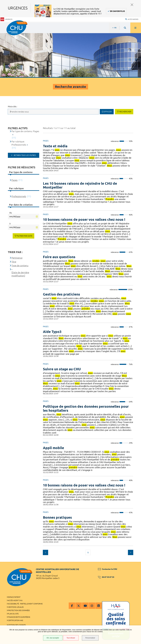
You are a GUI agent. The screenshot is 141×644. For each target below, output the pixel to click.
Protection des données (19, 610)
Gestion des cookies (17, 625)
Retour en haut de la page (134, 562)
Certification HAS (15, 620)
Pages (14, 180)
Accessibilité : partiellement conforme (25, 604)
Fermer (132, 5)
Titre (14, 262)
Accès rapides (132, 19)
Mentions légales (16, 607)
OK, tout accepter (53, 638)
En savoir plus (117, 11)
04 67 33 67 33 (106, 577)
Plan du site (13, 614)
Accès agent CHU (15, 600)
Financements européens (19, 617)
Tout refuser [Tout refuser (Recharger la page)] (71, 638)
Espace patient (14, 597)
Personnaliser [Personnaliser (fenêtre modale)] (90, 638)
